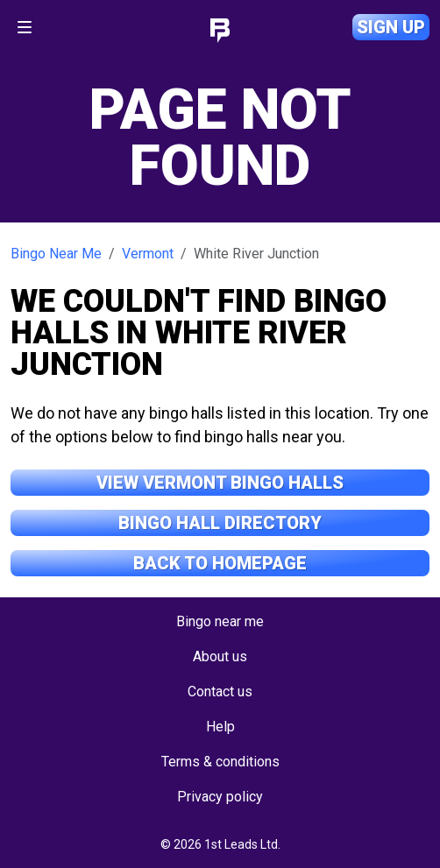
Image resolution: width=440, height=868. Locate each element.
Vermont (148, 254)
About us (220, 656)
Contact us (220, 692)
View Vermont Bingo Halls (220, 483)
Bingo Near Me (56, 254)
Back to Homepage (220, 563)
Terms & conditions (220, 762)
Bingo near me (220, 621)
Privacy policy (220, 797)
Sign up (391, 27)
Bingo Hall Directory (220, 523)
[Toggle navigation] (25, 27)
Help (220, 727)
